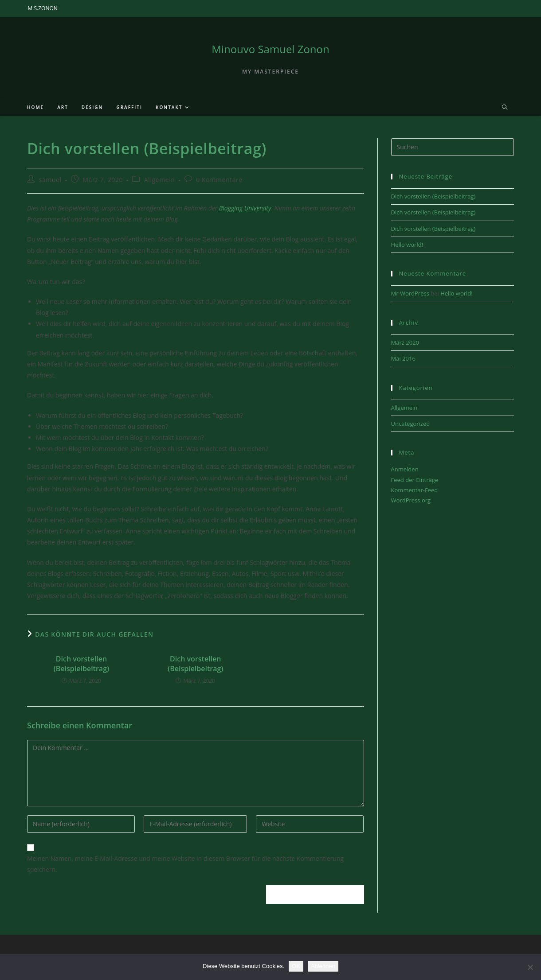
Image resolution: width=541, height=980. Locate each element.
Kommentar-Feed (415, 490)
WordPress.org (411, 500)
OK (296, 966)
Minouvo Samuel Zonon (270, 49)
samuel (50, 180)
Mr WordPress (410, 293)
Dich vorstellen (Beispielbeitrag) (81, 664)
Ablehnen (323, 966)
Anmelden (405, 469)
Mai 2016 (403, 358)
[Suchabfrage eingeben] (453, 147)
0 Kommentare (219, 180)
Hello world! (407, 245)
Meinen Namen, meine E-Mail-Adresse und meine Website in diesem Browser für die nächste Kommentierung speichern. (185, 864)
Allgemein (160, 180)
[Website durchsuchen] (505, 108)
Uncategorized (411, 424)
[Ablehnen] (530, 967)
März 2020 (405, 342)
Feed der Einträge (415, 480)
